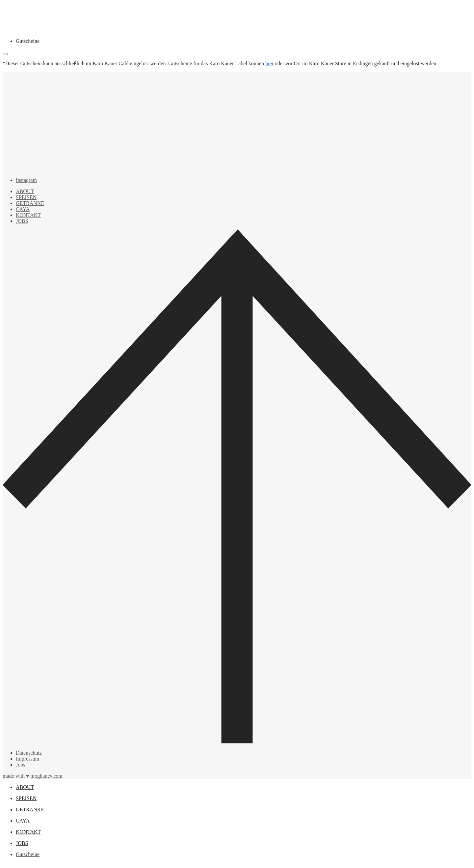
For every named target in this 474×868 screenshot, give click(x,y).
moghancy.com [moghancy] (47, 776)
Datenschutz (29, 753)
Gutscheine (28, 41)
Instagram (26, 180)
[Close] (5, 54)
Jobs (20, 765)
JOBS (22, 221)
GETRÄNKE (30, 203)
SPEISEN (26, 197)
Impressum (27, 759)
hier (269, 63)
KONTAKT (28, 215)
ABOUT (25, 191)
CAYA (23, 209)
